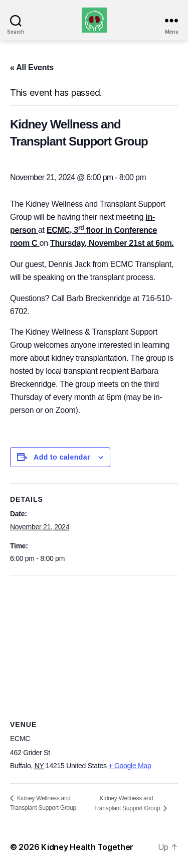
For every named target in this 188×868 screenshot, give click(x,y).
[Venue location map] (94, 648)
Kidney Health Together (87, 847)
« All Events (32, 67)
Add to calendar (62, 457)
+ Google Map (130, 766)
